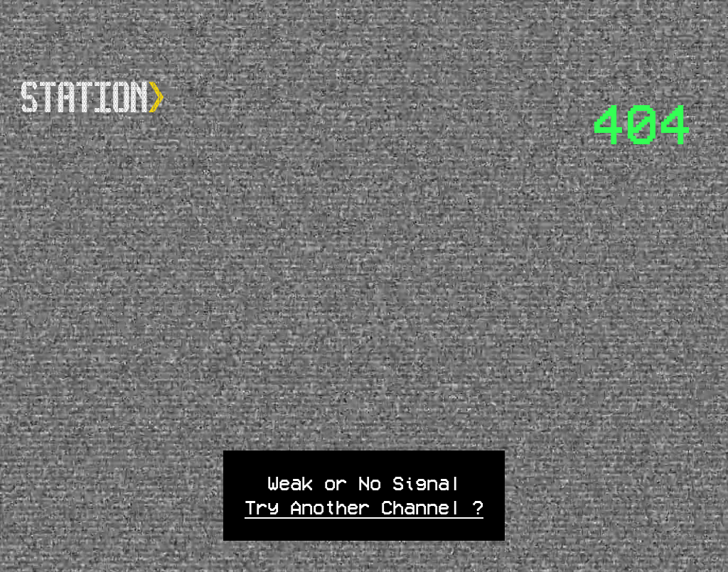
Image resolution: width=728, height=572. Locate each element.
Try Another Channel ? (364, 507)
